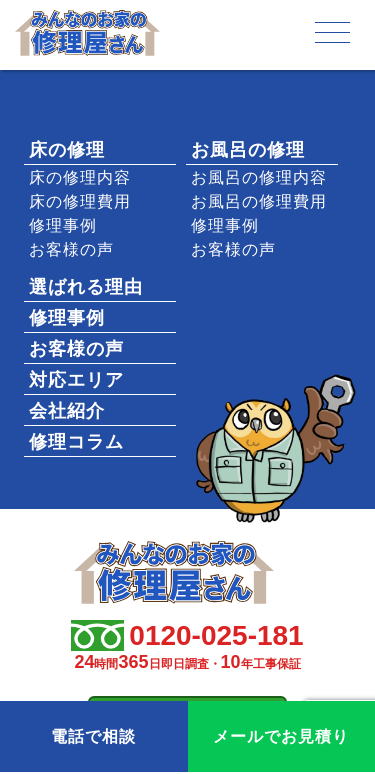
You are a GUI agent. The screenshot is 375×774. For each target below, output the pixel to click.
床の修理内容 (80, 177)
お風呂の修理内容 (259, 177)
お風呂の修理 (248, 150)
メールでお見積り (281, 736)
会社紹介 (67, 411)
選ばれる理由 (86, 287)
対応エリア (76, 380)
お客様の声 (71, 249)
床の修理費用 (80, 201)
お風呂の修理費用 (259, 201)
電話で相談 (93, 736)
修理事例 (63, 225)
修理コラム (76, 442)
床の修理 (67, 150)
